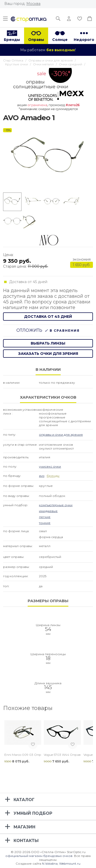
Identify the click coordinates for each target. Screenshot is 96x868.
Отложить (29, 330)
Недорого (84, 40)
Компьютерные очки (56, 505)
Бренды (12, 40)
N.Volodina (50, 863)
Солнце (60, 40)
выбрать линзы (48, 343)
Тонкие (45, 523)
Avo (42, 476)
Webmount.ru (70, 863)
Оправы (36, 40)
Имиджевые (48, 511)
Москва (33, 4)
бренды (53, 476)
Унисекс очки (50, 466)
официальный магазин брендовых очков (39, 856)
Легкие (45, 517)
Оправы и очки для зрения (61, 435)
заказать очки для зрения (48, 354)
